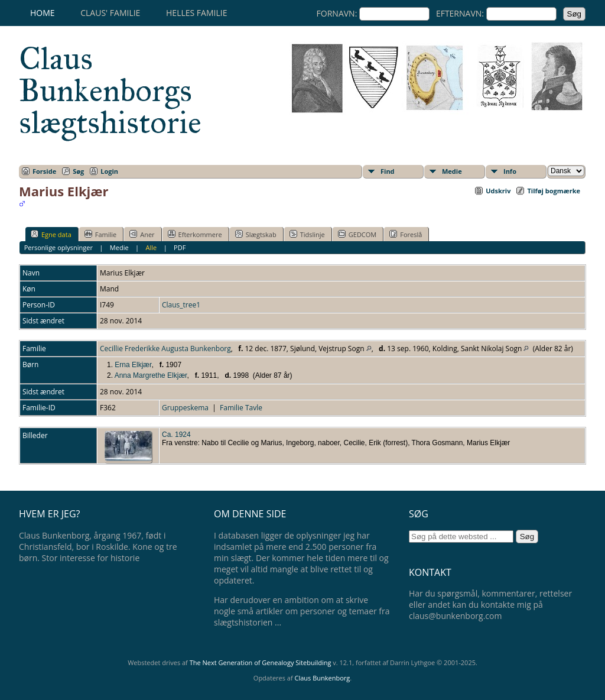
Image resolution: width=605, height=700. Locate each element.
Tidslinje (307, 234)
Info (510, 171)
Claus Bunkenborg (323, 678)
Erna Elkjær (133, 365)
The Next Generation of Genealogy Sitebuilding (261, 662)
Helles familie (196, 13)
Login (109, 171)
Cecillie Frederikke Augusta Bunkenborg (165, 349)
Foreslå (406, 234)
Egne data (51, 234)
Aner (142, 234)
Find (388, 171)
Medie (452, 171)
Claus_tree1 (181, 305)
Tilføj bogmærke (554, 191)
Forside (44, 171)
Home (43, 13)
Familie (100, 234)
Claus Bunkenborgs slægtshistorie (110, 90)
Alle (152, 247)
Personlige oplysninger (58, 247)
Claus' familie (110, 13)
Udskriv (498, 191)
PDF (180, 247)
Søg (78, 171)
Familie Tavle (241, 408)
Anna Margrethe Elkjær (151, 375)
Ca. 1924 (176, 435)
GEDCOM (357, 234)
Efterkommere (195, 234)
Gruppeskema (185, 408)
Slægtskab (256, 234)
